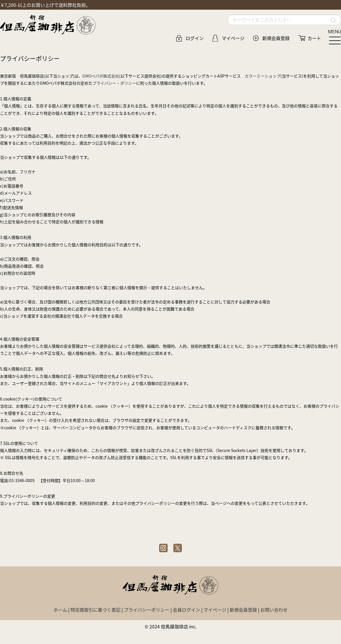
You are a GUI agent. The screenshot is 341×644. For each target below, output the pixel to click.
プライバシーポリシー (147, 610)
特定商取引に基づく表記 (95, 610)
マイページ (233, 38)
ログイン (195, 38)
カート (314, 38)
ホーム (60, 610)
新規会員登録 (276, 38)
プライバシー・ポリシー (114, 83)
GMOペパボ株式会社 (101, 76)
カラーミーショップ (263, 76)
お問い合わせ (274, 610)
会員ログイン (186, 610)
